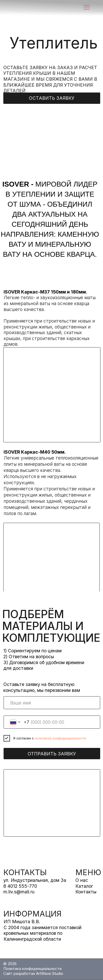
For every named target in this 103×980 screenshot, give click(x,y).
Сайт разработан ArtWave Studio (33, 973)
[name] (52, 703)
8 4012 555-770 (20, 886)
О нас (82, 880)
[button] (52, 98)
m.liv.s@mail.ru (19, 892)
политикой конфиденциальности (60, 738)
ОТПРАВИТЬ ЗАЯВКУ (52, 754)
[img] (39, 8)
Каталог (84, 886)
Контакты (86, 892)
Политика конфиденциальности (32, 969)
